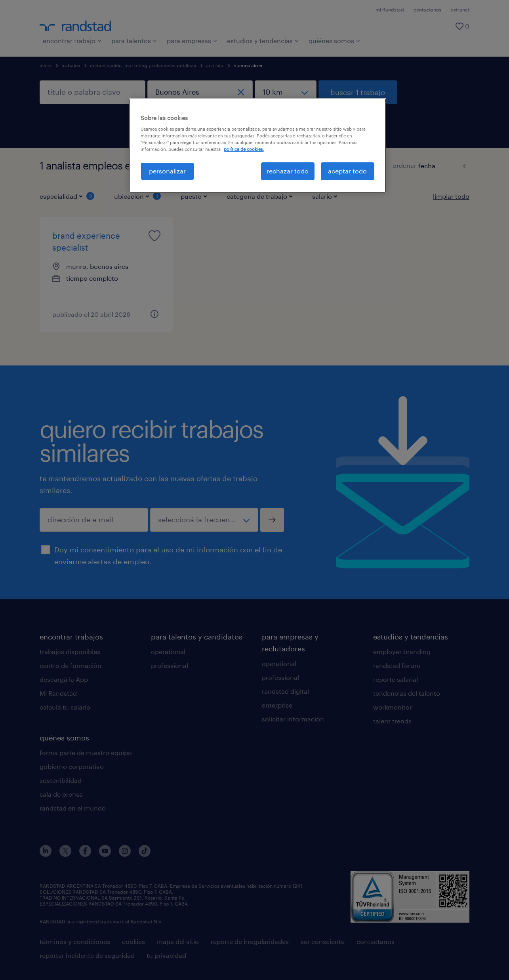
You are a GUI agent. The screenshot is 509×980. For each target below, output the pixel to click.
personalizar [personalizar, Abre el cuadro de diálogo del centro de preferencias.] (167, 171)
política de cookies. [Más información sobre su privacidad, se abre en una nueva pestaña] (244, 149)
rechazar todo (288, 171)
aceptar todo (347, 171)
